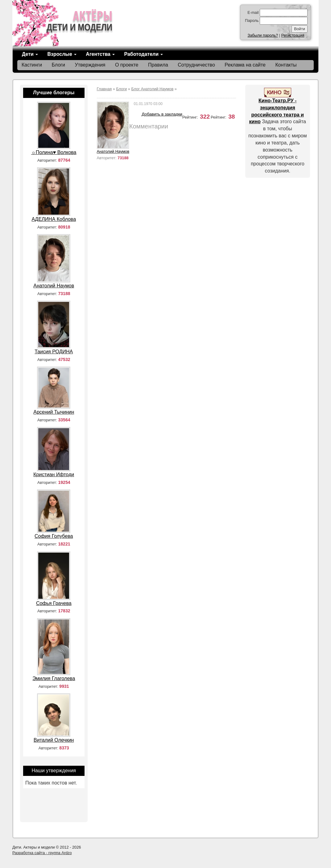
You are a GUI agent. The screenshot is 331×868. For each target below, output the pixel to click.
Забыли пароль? (263, 35)
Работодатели (143, 54)
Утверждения (90, 65)
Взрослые (62, 54)
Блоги (59, 65)
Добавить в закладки (162, 114)
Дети (30, 54)
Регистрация (293, 35)
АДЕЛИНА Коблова (54, 219)
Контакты (286, 65)
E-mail (253, 12)
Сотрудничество (196, 65)
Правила (158, 65)
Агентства (100, 54)
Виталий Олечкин (54, 740)
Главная (104, 89)
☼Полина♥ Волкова (54, 152)
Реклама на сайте (245, 65)
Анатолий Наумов (113, 151)
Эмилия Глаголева (54, 678)
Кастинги (32, 65)
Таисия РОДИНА (54, 352)
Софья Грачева (54, 603)
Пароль (252, 20)
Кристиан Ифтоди (54, 475)
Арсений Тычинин (54, 412)
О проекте (127, 65)
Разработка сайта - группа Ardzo (42, 853)
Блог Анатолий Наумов (153, 89)
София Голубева (54, 536)
